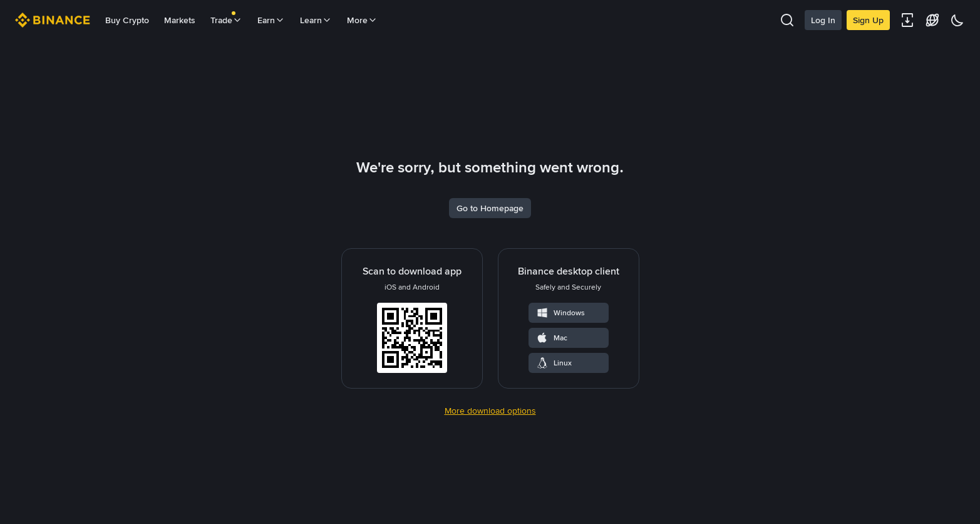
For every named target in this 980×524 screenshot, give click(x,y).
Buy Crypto (127, 20)
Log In (823, 20)
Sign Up (868, 20)
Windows (560, 394)
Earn (271, 20)
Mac (552, 419)
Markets (180, 20)
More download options (490, 492)
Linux (554, 444)
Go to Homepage (490, 290)
